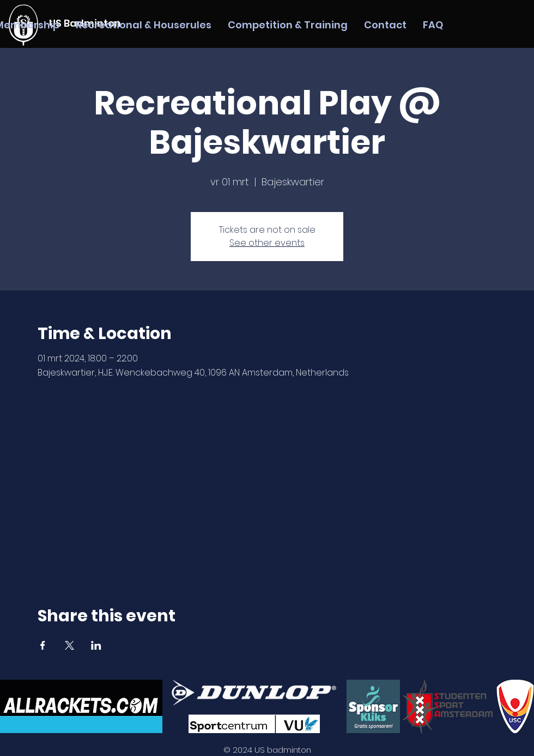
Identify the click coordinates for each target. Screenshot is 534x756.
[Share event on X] (69, 645)
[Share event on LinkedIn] (96, 645)
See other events (267, 243)
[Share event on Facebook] (43, 645)
